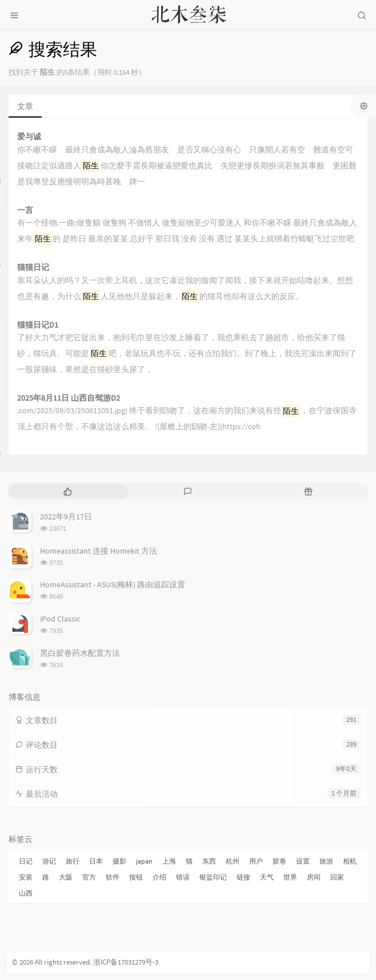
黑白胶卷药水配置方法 (80, 653)
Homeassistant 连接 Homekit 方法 (99, 551)
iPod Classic (60, 619)
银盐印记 (213, 877)
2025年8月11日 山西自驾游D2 (69, 398)
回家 (337, 877)
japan (144, 861)
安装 (26, 877)
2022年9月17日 (66, 517)
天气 (267, 877)
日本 (96, 861)
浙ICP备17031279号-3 (126, 962)
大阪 (66, 877)
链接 (243, 877)
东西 (209, 861)
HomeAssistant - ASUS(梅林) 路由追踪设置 (113, 584)
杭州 (233, 861)
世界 (290, 877)
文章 (25, 106)
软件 (113, 877)
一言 (25, 210)
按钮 (136, 877)
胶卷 (279, 861)
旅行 (73, 861)
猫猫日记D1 (38, 325)
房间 (314, 877)
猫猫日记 (33, 267)
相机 (350, 861)
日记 (26, 861)
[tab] (68, 491)
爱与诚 (29, 137)
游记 (49, 861)
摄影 (119, 861)
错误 (183, 877)
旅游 (326, 861)
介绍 (159, 877)
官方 (89, 877)
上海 (169, 861)
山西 (26, 893)
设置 (303, 861)
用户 (256, 861)
